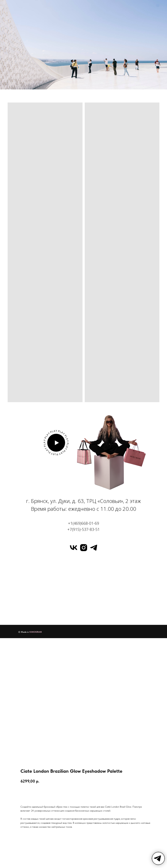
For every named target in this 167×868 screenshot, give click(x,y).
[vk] (74, 548)
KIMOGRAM (36, 632)
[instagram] (84, 548)
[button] (56, 443)
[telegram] (94, 548)
